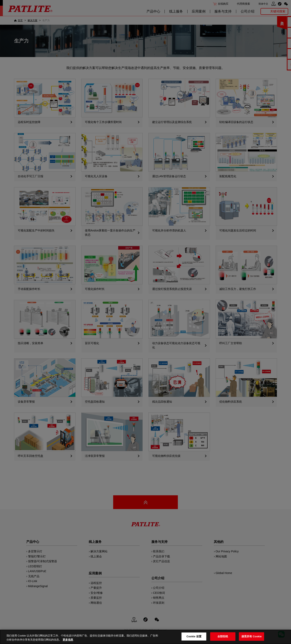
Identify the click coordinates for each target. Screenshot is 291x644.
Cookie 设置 (194, 636)
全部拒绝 (223, 636)
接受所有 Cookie (252, 636)
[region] (145, 637)
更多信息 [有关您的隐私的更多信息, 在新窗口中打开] (68, 640)
